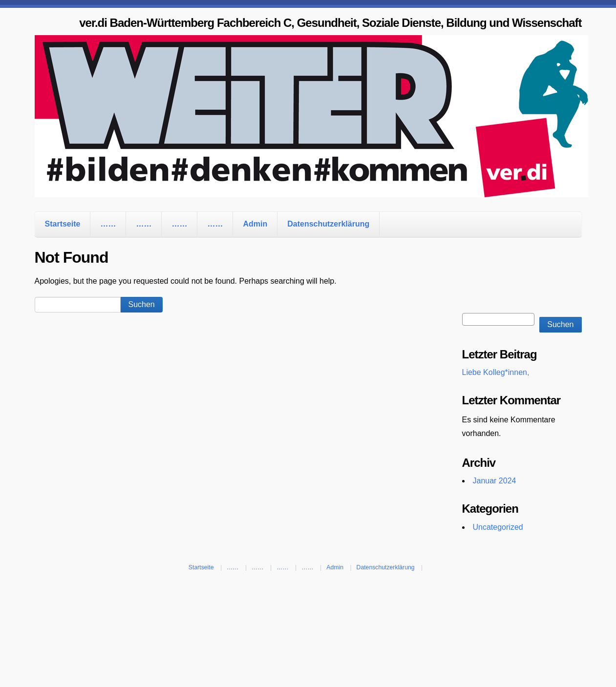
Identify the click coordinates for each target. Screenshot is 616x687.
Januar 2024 (495, 481)
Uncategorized (498, 527)
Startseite (63, 224)
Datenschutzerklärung (328, 224)
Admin (255, 224)
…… (108, 224)
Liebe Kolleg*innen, (496, 372)
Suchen (560, 324)
